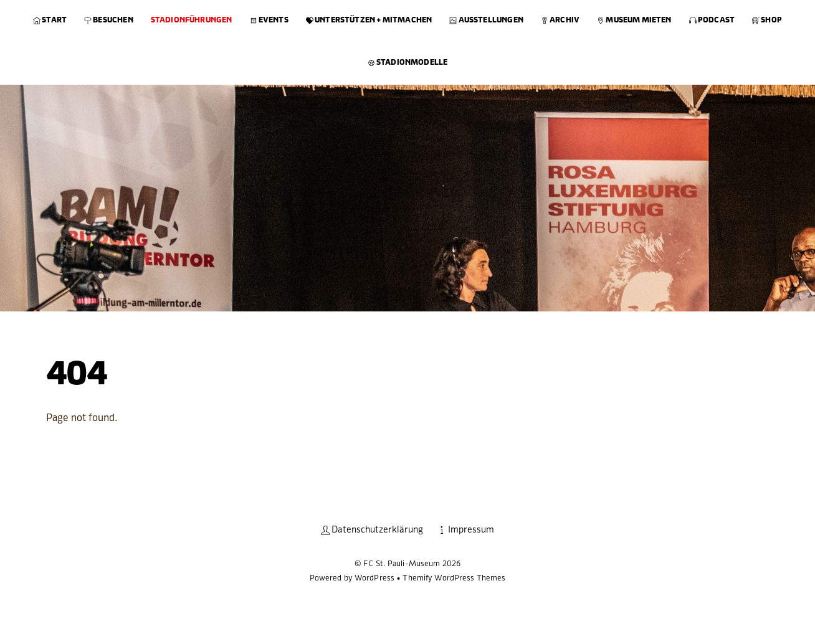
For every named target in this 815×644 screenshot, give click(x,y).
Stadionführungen (192, 20)
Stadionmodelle (408, 62)
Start (50, 20)
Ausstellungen (486, 20)
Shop (767, 20)
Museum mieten (634, 20)
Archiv (560, 20)
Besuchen (109, 20)
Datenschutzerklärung (372, 530)
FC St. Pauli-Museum (402, 564)
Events (269, 20)
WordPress (374, 578)
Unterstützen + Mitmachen (369, 20)
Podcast (712, 20)
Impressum (466, 530)
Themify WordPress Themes (454, 578)
